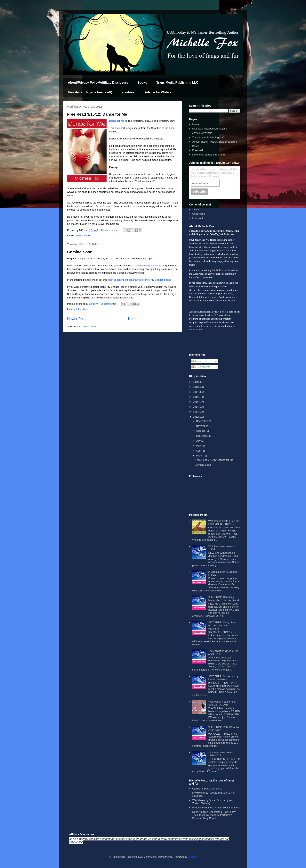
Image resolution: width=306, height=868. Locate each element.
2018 (196, 387)
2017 (196, 392)
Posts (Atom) (90, 326)
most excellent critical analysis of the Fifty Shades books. (140, 280)
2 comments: (109, 304)
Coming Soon (80, 252)
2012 (196, 417)
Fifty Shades (83, 309)
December (202, 421)
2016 (196, 397)
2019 (196, 382)
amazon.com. (196, 330)
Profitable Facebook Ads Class (209, 129)
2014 (196, 407)
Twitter (196, 209)
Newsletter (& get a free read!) (90, 92)
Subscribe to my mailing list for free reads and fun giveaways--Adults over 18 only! (214, 173)
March (200, 456)
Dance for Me (117, 121)
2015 (196, 402)
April (199, 451)
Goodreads (198, 214)
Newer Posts (77, 319)
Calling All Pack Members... (208, 789)
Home (133, 319)
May (199, 446)
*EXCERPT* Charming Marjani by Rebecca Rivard (223, 599)
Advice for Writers (158, 92)
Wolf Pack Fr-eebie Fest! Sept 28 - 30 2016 (222, 703)
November (202, 426)
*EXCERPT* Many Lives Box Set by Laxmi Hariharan (222, 625)
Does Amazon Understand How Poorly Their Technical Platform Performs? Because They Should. (214, 815)
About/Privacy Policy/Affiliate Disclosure (98, 83)
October (201, 431)
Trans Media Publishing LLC (177, 83)
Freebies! (129, 92)
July (199, 441)
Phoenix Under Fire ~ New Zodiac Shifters (216, 808)
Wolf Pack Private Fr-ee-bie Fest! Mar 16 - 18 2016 (224, 523)
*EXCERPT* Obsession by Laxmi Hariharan (223, 678)
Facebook (198, 218)
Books (142, 83)
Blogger (192, 857)
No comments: (110, 230)
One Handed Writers (150, 266)
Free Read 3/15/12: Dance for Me (97, 114)
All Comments (201, 367)
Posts (196, 361)
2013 (196, 412)
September (203, 436)
